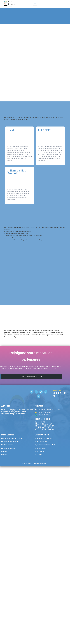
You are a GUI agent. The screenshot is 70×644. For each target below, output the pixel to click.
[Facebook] (36, 392)
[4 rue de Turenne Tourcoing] (17, 422)
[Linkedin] (46, 392)
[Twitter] (39, 396)
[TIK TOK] (41, 392)
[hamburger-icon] (35, 4)
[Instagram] (32, 392)
